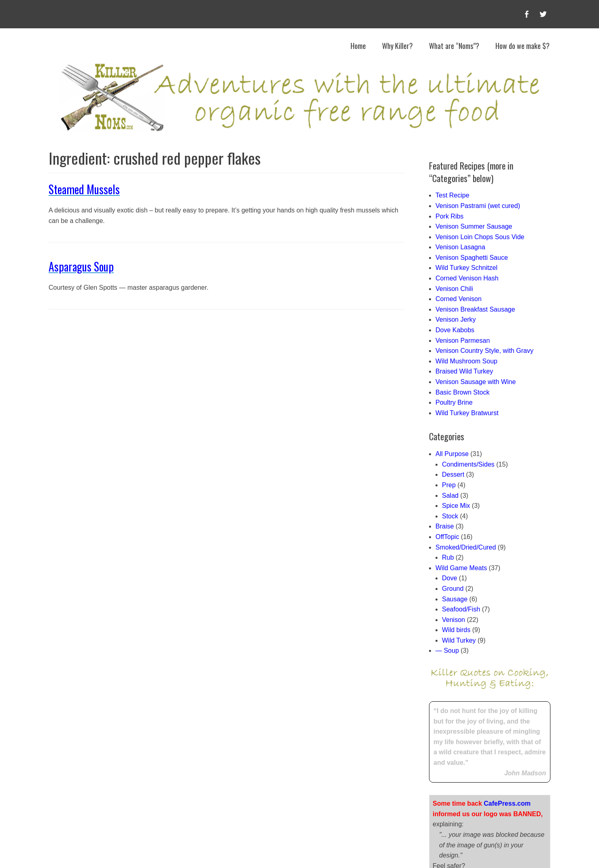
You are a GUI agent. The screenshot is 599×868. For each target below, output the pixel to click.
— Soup (447, 650)
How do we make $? (523, 46)
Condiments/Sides (468, 464)
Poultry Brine (454, 402)
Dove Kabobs (455, 330)
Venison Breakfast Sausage (475, 309)
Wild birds (456, 630)
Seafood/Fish (461, 609)
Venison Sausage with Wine (476, 382)
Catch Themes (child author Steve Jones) (400, 851)
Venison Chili (454, 289)
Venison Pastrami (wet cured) (478, 206)
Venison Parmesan (463, 341)
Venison (453, 620)
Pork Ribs (449, 216)
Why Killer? (397, 46)
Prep (449, 485)
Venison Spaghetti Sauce (472, 258)
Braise (445, 526)
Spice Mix (456, 506)
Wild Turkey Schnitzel (466, 268)
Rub (448, 557)
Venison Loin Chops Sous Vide (480, 237)
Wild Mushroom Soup (466, 361)
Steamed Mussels (84, 189)
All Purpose (452, 454)
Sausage (455, 599)
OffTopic (447, 537)
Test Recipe (452, 195)
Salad (450, 496)
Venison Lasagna (460, 247)
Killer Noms (205, 851)
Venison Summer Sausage (474, 226)
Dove (449, 578)
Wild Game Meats (461, 568)
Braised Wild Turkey (464, 371)
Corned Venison (459, 299)
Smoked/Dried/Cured (466, 547)
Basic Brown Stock (462, 392)
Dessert (453, 474)
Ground (453, 589)
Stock (450, 516)
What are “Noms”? (454, 46)
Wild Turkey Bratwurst (467, 413)
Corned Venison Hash (467, 278)
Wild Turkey (459, 640)
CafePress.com (507, 733)
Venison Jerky (456, 319)
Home (358, 46)
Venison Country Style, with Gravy (484, 351)
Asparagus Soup (81, 266)
